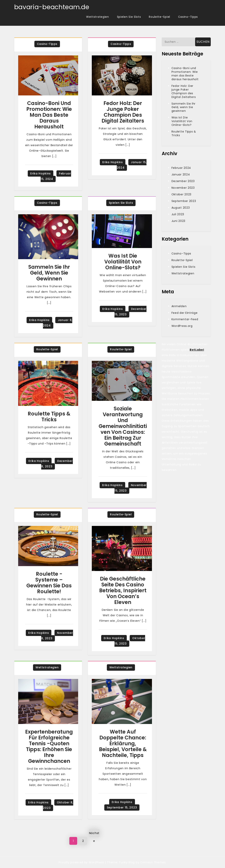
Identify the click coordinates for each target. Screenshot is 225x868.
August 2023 (181, 208)
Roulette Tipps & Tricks (49, 417)
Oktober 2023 (181, 194)
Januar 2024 (181, 174)
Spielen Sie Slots (129, 17)
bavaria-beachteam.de (52, 7)
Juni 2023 (178, 221)
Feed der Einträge (185, 313)
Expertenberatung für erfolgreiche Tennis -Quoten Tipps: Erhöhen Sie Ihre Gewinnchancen (49, 746)
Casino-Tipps (188, 17)
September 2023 (184, 201)
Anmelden (179, 306)
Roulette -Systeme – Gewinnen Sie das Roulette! (49, 583)
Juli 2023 (178, 214)
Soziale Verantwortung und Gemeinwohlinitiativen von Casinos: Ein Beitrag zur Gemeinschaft (123, 426)
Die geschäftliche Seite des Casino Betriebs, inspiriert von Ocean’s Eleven (123, 591)
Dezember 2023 (183, 181)
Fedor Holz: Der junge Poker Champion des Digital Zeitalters (123, 112)
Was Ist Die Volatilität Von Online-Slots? (123, 262)
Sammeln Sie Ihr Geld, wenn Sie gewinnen (49, 273)
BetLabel (197, 350)
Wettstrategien (98, 17)
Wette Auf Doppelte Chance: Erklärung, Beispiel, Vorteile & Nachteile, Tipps (123, 743)
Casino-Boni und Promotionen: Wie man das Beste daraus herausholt (49, 115)
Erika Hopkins (41, 173)
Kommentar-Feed (185, 319)
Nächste (94, 834)
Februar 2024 (181, 168)
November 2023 (183, 188)
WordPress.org (182, 326)
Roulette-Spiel (159, 17)
